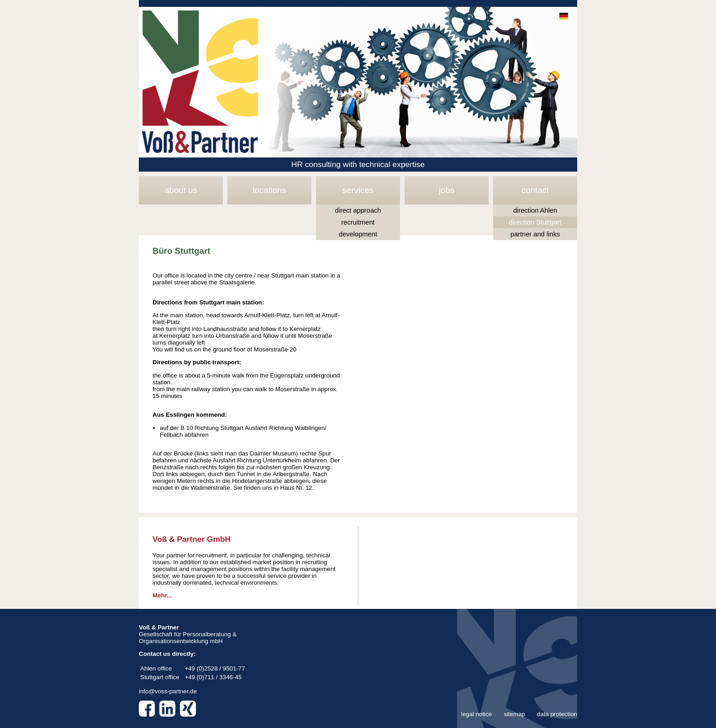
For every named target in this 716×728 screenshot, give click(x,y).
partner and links (535, 234)
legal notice (476, 714)
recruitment (358, 222)
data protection (557, 714)
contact (535, 190)
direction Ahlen (535, 210)
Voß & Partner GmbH (192, 539)
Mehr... (162, 595)
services (358, 190)
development (358, 234)
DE (564, 16)
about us (181, 190)
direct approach (358, 210)
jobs (447, 190)
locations (269, 190)
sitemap (514, 714)
